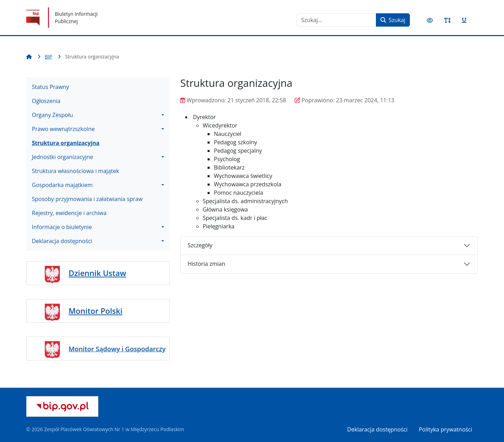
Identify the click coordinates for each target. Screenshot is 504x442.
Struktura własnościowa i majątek (75, 171)
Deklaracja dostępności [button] (62, 241)
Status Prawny (50, 87)
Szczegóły (200, 245)
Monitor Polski (96, 311)
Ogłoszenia (46, 101)
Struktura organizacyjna (66, 143)
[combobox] (337, 20)
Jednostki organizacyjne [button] (62, 157)
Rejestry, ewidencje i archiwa (69, 213)
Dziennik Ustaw (97, 273)
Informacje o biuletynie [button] (62, 227)
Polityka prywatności (445, 429)
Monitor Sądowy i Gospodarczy (117, 349)
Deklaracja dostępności (377, 429)
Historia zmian (206, 264)
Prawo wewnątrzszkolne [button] (63, 129)
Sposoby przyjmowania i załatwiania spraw (87, 199)
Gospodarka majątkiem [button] (62, 185)
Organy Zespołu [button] (52, 115)
